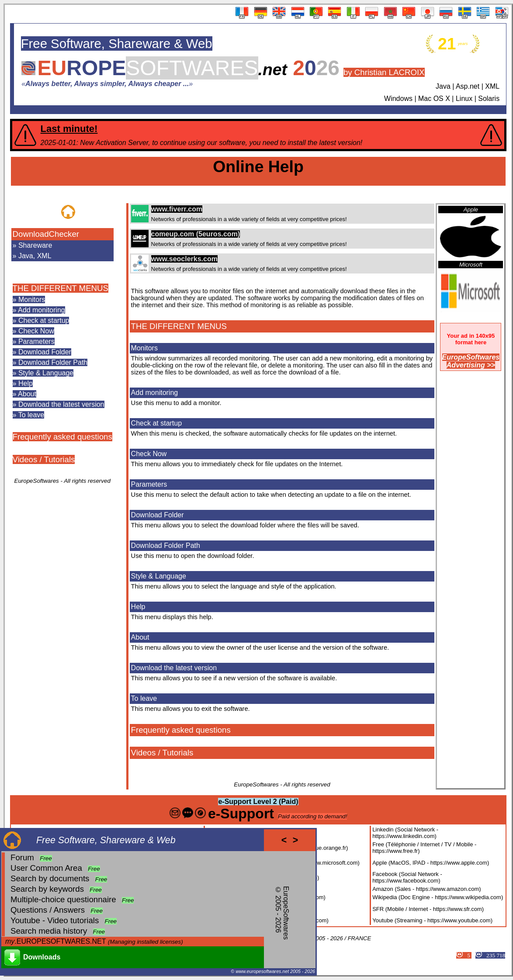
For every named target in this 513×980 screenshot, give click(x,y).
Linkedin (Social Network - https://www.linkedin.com (405, 833)
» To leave (29, 415)
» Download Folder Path (50, 362)
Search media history (49, 931)
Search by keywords (47, 889)
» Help (23, 383)
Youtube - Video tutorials (55, 920)
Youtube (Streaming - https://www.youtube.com (432, 920)
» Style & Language (43, 373)
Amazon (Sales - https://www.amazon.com (426, 889)
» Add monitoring (39, 310)
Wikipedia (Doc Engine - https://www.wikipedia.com (437, 897)
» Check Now (33, 331)
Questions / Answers (48, 910)
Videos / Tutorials (44, 459)
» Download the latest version (59, 404)
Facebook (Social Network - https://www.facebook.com (407, 877)
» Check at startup (41, 320)
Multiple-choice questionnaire (63, 899)
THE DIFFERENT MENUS (61, 288)
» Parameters (34, 341)
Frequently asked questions (62, 437)
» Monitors (29, 300)
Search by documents (50, 878)
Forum (22, 857)
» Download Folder (42, 352)
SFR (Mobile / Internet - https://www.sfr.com (427, 909)
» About (24, 394)
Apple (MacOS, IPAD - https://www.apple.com (430, 863)
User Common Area (46, 868)
